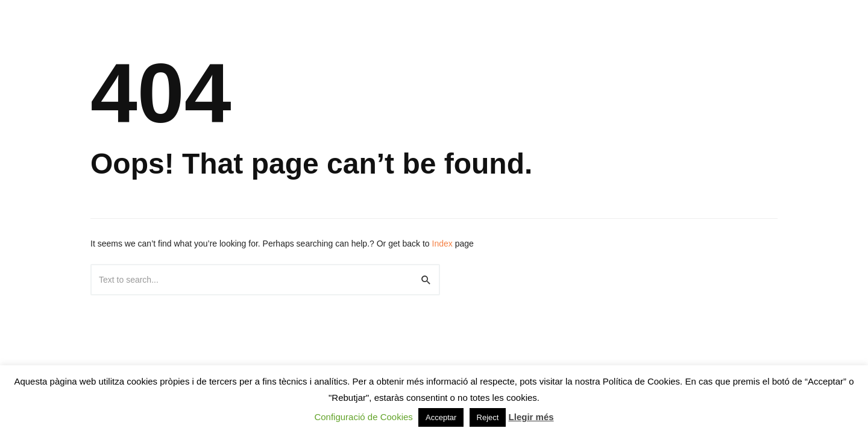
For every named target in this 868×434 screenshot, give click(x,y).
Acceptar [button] (441, 417)
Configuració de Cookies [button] (363, 417)
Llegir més (531, 417)
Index (442, 244)
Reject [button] (488, 417)
